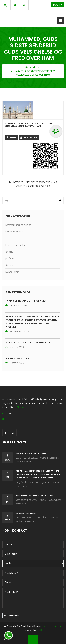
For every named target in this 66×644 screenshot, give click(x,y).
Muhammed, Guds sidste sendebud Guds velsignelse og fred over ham (29, 125)
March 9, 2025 (15, 347)
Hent (11, 138)
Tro (7, 238)
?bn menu (60, 20)
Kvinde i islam (12, 272)
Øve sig (9, 252)
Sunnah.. (10, 265)
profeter (10, 258)
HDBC (39, 630)
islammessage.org (53, 626)
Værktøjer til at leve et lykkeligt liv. (28, 343)
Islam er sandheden (15, 245)
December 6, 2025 (17, 305)
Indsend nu (11, 616)
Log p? (58, 5)
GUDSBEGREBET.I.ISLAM (19, 358)
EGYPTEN (9, 414)
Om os (20, 407)
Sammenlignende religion (18, 225)
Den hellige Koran (14, 232)
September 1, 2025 (17, 331)
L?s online (29, 138)
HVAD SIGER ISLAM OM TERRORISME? (26, 301)
